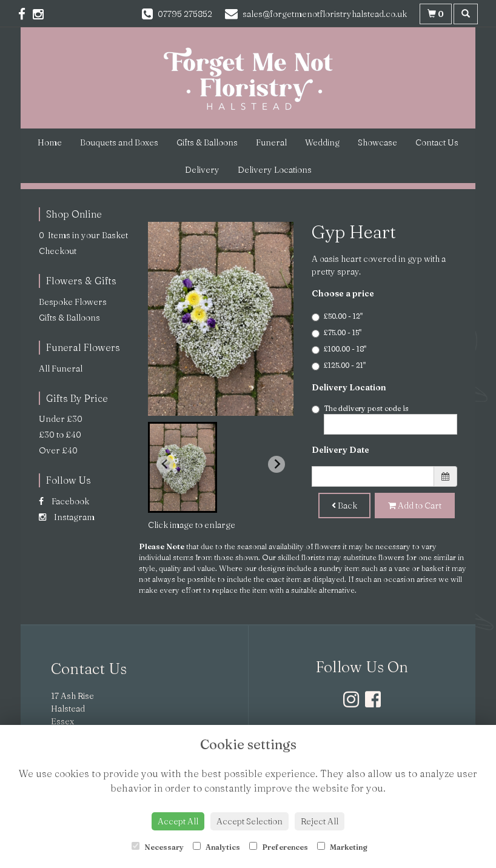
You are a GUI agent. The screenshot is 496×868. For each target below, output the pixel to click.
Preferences (279, 847)
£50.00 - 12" (337, 316)
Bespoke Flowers (73, 302)
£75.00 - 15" (337, 333)
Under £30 (61, 419)
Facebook (64, 501)
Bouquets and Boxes (119, 142)
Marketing (342, 847)
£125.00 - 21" (339, 366)
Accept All (178, 821)
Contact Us (437, 142)
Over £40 (58, 450)
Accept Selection (250, 821)
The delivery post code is (384, 419)
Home (50, 142)
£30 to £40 (60, 435)
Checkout (58, 251)
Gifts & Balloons (207, 142)
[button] (183, 467)
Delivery (202, 170)
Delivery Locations (275, 170)
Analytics (216, 847)
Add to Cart (415, 506)
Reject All (320, 821)
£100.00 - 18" (339, 349)
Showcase (377, 142)
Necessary (158, 847)
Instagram (67, 517)
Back (344, 506)
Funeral (271, 142)
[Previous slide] (165, 464)
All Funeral (61, 369)
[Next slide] (276, 464)
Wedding (322, 142)
